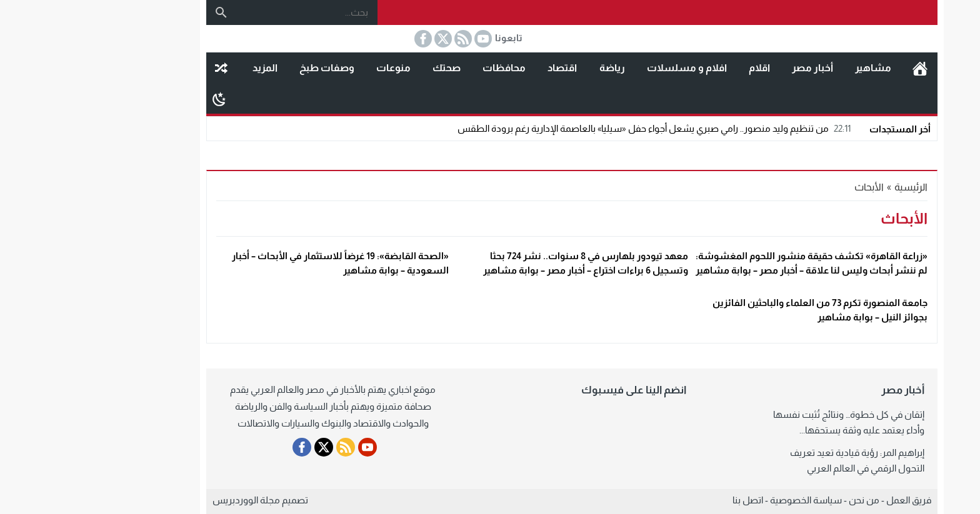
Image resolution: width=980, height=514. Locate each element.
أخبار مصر (731, 68)
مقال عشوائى (139, 68)
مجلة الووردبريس (164, 500)
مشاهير (791, 68)
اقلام (677, 68)
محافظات (422, 68)
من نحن (782, 500)
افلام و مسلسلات (605, 68)
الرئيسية (838, 68)
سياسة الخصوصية (724, 500)
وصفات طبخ (245, 68)
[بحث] (139, 12)
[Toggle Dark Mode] (137, 99)
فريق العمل (827, 500)
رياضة (530, 68)
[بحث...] (225, 12)
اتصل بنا (666, 500)
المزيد (183, 68)
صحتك (365, 68)
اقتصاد (480, 68)
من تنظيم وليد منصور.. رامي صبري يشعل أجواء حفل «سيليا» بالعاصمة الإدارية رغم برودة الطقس (574, 128)
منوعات (312, 68)
